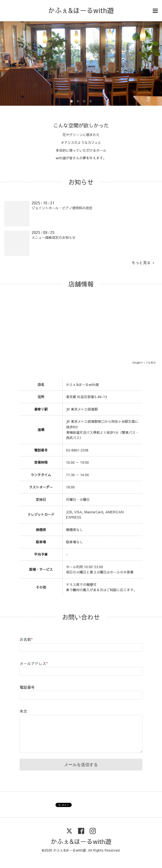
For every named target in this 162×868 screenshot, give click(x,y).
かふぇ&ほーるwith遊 (81, 10)
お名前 (26, 639)
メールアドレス (34, 663)
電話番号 (27, 687)
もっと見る (143, 263)
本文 (23, 711)
